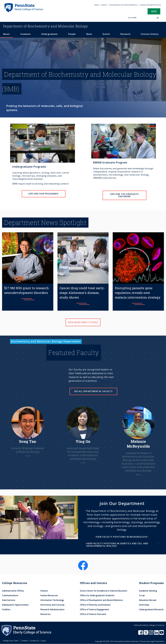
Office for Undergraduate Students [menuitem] (97, 595)
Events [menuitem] (104, 5)
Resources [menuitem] (46, 614)
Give (154, 11)
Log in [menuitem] (44, 641)
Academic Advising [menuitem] (148, 591)
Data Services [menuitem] (9, 600)
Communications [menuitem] (10, 595)
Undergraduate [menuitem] (49, 34)
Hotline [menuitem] (25, 641)
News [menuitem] (97, 5)
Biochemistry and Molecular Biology (46, 26)
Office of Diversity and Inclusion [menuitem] (95, 605)
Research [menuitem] (125, 34)
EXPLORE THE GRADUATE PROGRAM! (125, 195)
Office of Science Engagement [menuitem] (95, 609)
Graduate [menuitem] (25, 34)
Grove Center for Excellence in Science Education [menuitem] (104, 591)
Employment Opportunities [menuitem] (15, 605)
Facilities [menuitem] (6, 609)
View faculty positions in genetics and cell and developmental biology (123, 545)
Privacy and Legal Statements (152, 641)
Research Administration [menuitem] (52, 609)
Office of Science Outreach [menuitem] (93, 614)
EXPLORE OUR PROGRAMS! (44, 194)
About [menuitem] (6, 34)
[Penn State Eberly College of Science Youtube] (162, 634)
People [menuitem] (72, 34)
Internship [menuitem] (144, 605)
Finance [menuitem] (44, 591)
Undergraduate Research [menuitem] (151, 609)
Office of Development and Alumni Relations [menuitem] (101, 600)
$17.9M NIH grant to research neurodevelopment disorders (26, 290)
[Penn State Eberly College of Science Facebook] (141, 634)
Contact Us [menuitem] (35, 641)
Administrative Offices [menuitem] (13, 591)
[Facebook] (83, 562)
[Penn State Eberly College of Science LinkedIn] (157, 634)
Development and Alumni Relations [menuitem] (123, 5)
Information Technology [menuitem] (52, 600)
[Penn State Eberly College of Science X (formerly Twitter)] (146, 634)
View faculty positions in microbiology (123, 537)
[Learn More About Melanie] (138, 446)
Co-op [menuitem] (142, 595)
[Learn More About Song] (28, 437)
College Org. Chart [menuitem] (11, 641)
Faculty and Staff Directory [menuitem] (150, 5)
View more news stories (83, 322)
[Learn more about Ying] (83, 440)
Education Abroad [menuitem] (148, 600)
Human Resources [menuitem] (49, 595)
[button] (154, 12)
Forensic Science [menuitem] (150, 34)
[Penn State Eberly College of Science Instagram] (151, 634)
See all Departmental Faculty (93, 391)
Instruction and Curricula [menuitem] (52, 605)
